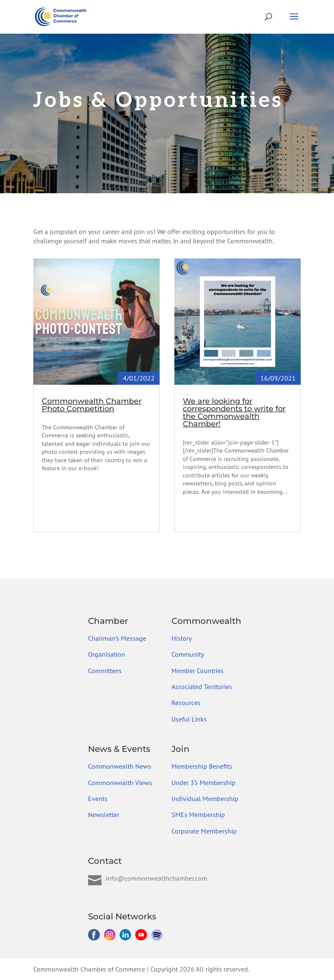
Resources (186, 703)
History (182, 638)
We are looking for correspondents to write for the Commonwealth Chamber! (234, 413)
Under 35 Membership (203, 783)
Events (98, 799)
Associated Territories (202, 687)
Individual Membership (205, 799)
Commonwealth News (120, 766)
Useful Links (189, 719)
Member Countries (198, 671)
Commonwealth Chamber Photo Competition (92, 405)
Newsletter (104, 815)
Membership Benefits (202, 766)
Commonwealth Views (120, 783)
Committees (105, 671)
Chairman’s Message (117, 638)
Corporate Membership (204, 831)
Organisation (107, 654)
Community (188, 654)
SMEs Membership (198, 815)
